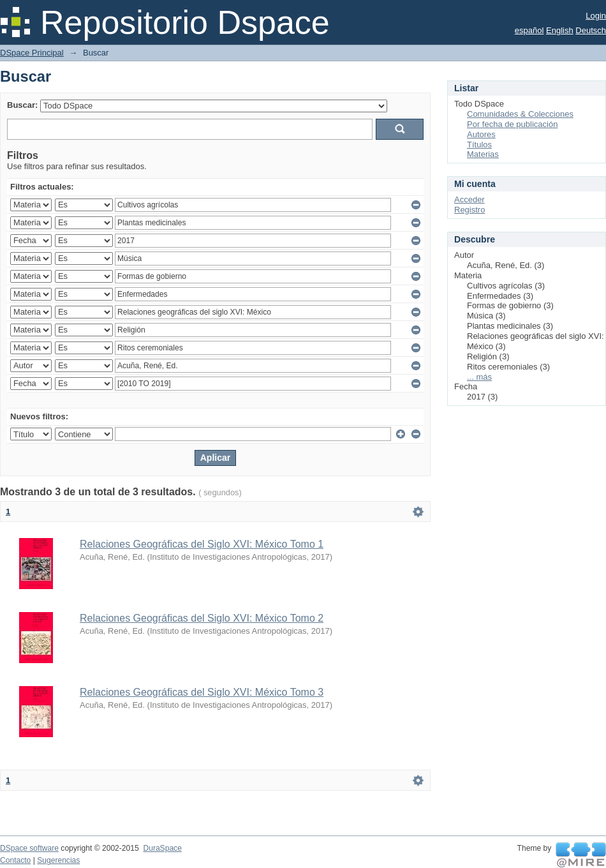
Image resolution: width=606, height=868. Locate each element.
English (560, 30)
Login (596, 16)
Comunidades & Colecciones (520, 114)
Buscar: (22, 105)
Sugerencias (58, 860)
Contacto (15, 860)
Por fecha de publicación (512, 124)
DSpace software (29, 848)
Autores (481, 134)
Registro (469, 210)
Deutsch (591, 30)
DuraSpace (162, 848)
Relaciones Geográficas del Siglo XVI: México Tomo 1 (202, 544)
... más (479, 377)
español (529, 30)
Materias (483, 154)
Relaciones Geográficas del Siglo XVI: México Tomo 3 (202, 692)
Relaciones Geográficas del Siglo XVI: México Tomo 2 (202, 618)
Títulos (479, 145)
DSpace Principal (32, 53)
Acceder (469, 199)
